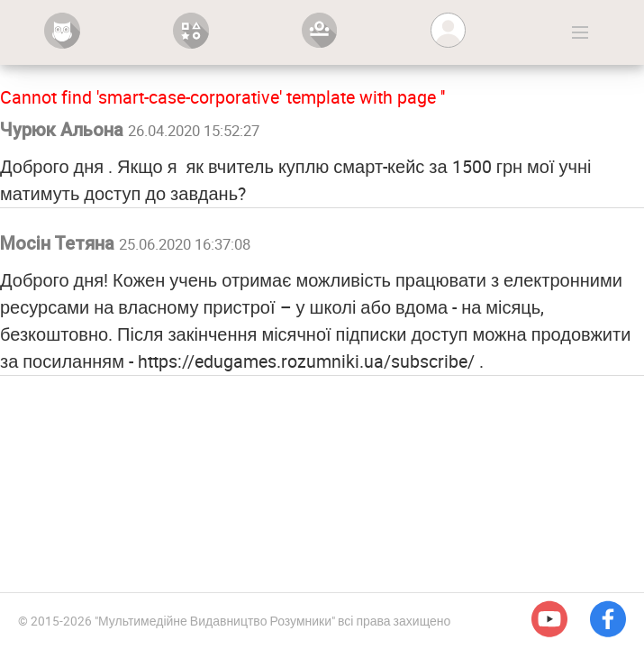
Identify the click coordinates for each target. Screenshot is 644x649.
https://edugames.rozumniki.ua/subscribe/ (306, 361)
